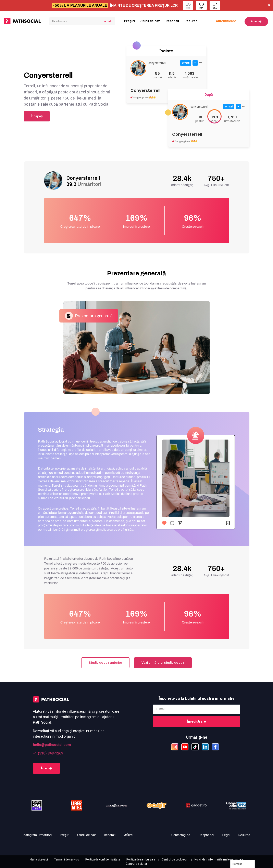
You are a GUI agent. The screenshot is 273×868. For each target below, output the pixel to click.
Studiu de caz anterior (105, 663)
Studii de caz (150, 21)
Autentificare (226, 21)
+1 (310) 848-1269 (48, 753)
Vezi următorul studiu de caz (163, 663)
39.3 (84, 184)
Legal (226, 835)
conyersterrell (157, 63)
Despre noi (206, 835)
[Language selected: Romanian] (243, 864)
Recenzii (172, 21)
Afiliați (129, 835)
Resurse (191, 21)
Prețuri (129, 21)
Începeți (256, 21)
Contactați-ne (181, 835)
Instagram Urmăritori (37, 835)
